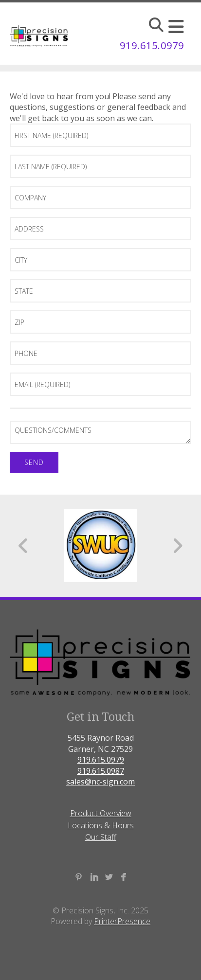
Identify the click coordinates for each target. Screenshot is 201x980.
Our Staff (101, 837)
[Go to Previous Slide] (24, 546)
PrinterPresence (122, 921)
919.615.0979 (152, 45)
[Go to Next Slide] (177, 546)
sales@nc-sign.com (100, 782)
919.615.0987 (101, 771)
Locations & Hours (101, 825)
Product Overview (101, 813)
